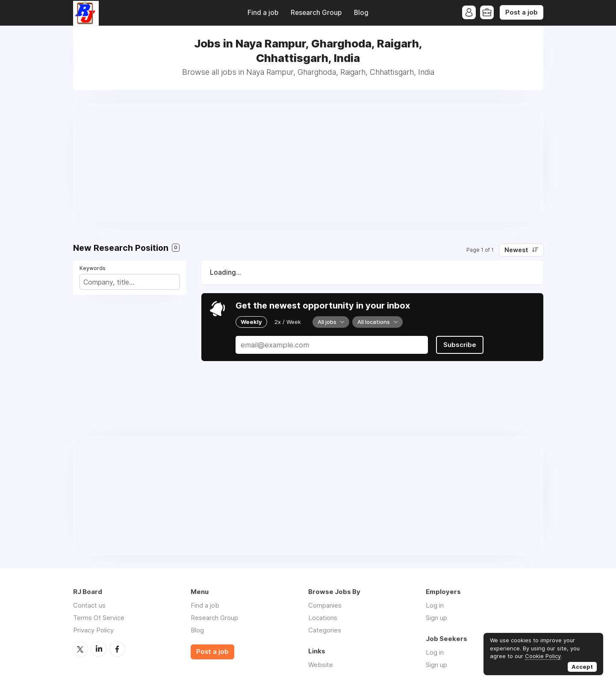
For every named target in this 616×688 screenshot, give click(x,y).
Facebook (117, 649)
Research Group (316, 13)
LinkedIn (99, 649)
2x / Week (288, 322)
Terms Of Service (99, 618)
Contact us (89, 605)
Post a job (522, 12)
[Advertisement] (308, 163)
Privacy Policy (93, 630)
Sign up (436, 618)
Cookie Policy (543, 656)
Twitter (80, 649)
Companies (325, 605)
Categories (325, 630)
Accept (582, 667)
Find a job (263, 13)
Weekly (251, 322)
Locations (323, 618)
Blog (361, 13)
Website (321, 665)
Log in (435, 605)
